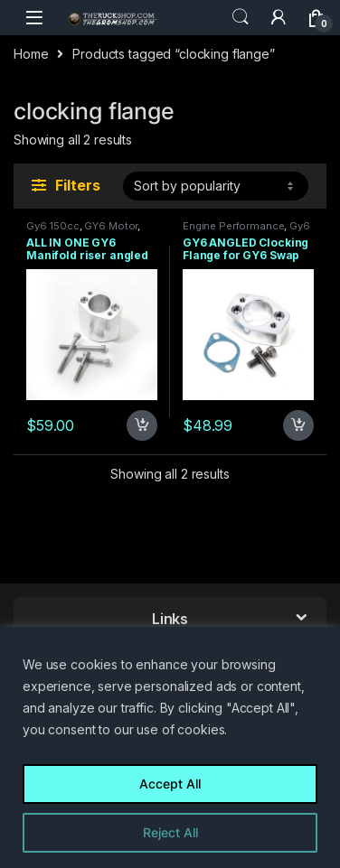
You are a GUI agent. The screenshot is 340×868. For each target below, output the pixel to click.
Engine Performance (233, 226)
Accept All (170, 784)
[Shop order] (216, 186)
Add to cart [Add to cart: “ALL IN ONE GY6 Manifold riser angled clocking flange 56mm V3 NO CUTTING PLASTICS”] (142, 425)
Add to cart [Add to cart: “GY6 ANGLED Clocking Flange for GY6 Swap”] (298, 425)
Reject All (170, 832)
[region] (170, 747)
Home (31, 54)
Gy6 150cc (53, 226)
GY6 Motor (111, 226)
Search (241, 17)
